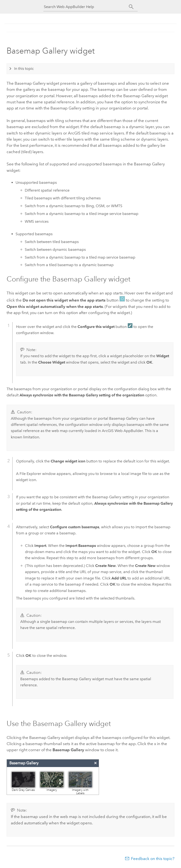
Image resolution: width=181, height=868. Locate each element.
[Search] (131, 7)
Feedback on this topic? (153, 859)
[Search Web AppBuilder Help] (86, 7)
